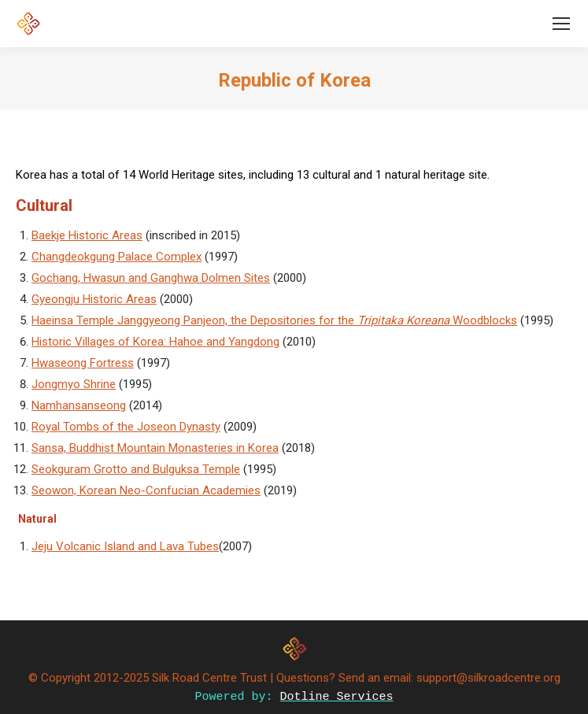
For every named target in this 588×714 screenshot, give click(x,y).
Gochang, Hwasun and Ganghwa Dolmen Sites (151, 278)
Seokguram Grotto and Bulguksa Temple (136, 469)
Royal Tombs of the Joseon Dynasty (126, 427)
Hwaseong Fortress (83, 363)
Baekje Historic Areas (87, 235)
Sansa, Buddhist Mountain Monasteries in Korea (155, 448)
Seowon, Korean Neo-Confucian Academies (146, 490)
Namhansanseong (79, 405)
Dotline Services (337, 697)
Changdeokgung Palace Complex (116, 257)
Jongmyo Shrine (74, 384)
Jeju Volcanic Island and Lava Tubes (125, 546)
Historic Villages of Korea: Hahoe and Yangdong (155, 342)
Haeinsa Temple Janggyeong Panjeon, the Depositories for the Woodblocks (274, 320)
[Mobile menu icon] (561, 24)
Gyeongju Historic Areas (94, 299)
